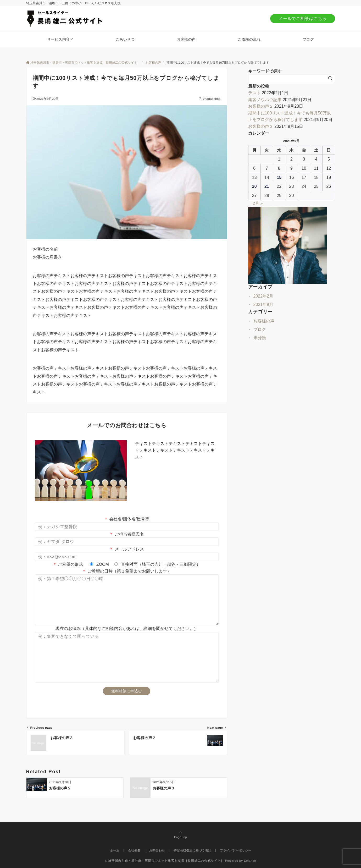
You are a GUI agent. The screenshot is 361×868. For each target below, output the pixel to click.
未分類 (260, 338)
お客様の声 (264, 321)
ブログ (260, 329)
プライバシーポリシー (236, 850)
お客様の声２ (261, 106)
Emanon (250, 861)
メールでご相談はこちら (302, 18)
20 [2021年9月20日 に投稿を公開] (254, 186)
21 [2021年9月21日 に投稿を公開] (267, 186)
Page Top (181, 834)
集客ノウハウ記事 (265, 100)
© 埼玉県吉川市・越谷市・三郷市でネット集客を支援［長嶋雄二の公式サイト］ (164, 861)
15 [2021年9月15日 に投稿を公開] (279, 177)
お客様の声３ (261, 126)
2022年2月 (263, 296)
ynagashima (212, 99)
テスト (254, 93)
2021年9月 (263, 304)
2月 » (258, 203)
